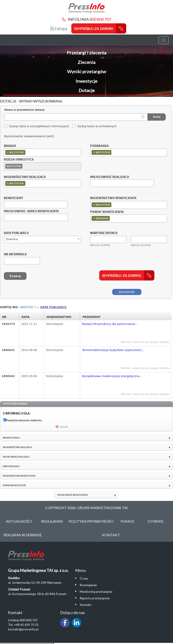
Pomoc (128, 521)
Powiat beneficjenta (107, 212)
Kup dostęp (127, 292)
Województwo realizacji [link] (17, 447)
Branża (10, 146)
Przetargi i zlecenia (86, 53)
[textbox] (28, 152)
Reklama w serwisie (23, 535)
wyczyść (64, 427)
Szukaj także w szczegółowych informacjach (36, 126)
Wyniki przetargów (86, 71)
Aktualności (19, 521)
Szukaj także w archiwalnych (94, 126)
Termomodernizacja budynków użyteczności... (113, 350)
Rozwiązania (88, 585)
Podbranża (99, 146)
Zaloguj (59, 28)
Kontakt (111, 535)
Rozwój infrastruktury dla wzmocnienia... (110, 324)
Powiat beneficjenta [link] (14, 485)
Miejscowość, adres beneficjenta (31, 211)
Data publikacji (16, 233)
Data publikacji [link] (11, 466)
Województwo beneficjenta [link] (19, 476)
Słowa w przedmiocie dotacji (24, 110)
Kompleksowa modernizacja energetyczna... (112, 376)
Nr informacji (15, 254)
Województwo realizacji (25, 177)
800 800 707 (100, 19)
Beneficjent (14, 198)
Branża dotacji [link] (11, 438)
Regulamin (52, 521)
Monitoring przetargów (96, 592)
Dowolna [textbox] (12, 239)
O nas (84, 578)
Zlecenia (86, 62)
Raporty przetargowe (95, 598)
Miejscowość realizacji (110, 177)
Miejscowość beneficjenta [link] (72, 495)
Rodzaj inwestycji (19, 160)
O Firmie (156, 521)
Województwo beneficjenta (113, 198)
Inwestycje (86, 81)
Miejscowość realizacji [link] (16, 457)
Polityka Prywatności (91, 521)
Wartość (27, 307)
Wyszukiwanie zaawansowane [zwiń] (29, 136)
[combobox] (42, 152)
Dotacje (87, 90)
